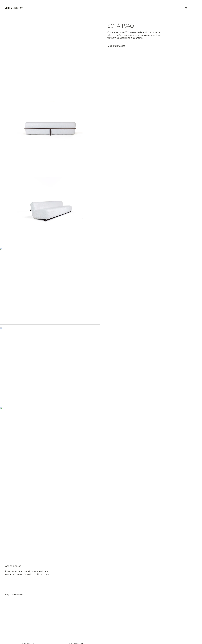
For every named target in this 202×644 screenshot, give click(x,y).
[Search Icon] (197, 7)
